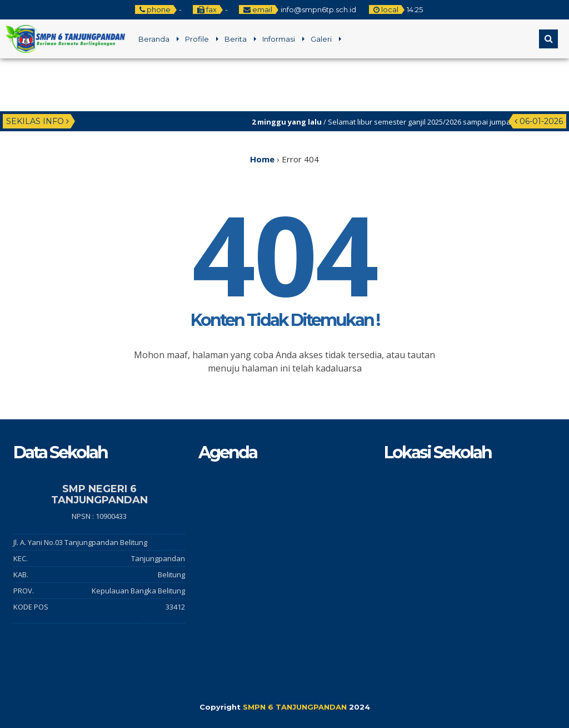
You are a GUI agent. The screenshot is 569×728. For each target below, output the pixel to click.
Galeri (321, 39)
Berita (236, 39)
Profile (197, 39)
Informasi (279, 39)
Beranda (154, 39)
